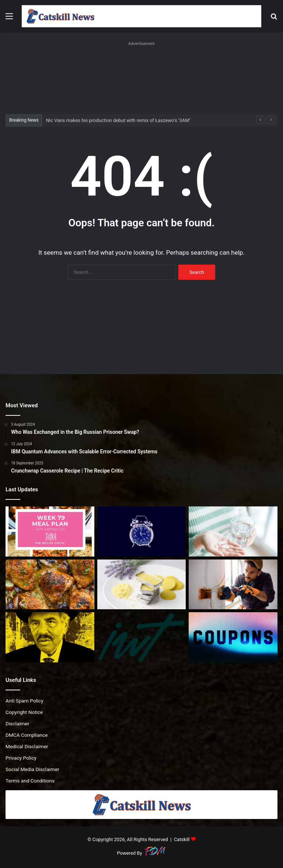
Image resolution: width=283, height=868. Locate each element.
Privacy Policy (21, 758)
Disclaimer (17, 724)
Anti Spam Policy (25, 701)
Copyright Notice (24, 712)
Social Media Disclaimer (32, 769)
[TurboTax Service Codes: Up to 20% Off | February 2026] (233, 637)
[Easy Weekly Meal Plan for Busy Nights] (50, 531)
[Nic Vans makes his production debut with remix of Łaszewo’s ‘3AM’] (142, 531)
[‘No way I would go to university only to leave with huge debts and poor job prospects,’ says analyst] (233, 585)
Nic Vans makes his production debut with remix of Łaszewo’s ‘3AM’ (118, 120)
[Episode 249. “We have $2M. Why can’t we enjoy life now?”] (142, 637)
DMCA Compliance (27, 735)
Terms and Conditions (30, 781)
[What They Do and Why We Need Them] (233, 531)
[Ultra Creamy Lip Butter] (142, 585)
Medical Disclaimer (27, 746)
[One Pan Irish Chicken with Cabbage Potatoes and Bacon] (50, 585)
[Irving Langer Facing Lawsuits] (50, 637)
